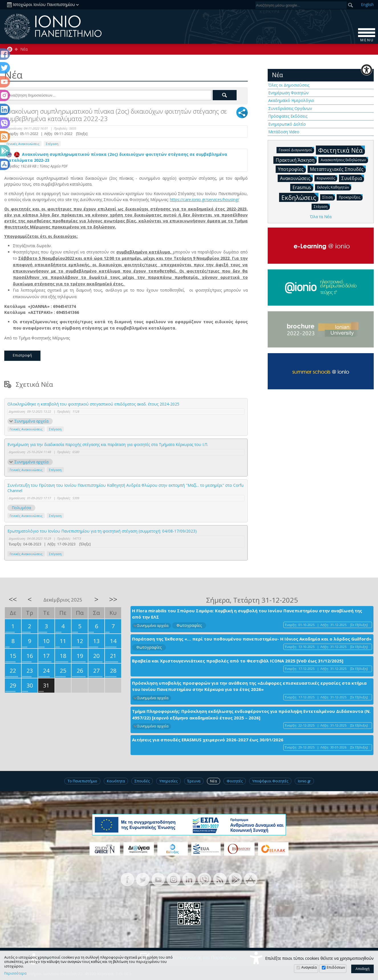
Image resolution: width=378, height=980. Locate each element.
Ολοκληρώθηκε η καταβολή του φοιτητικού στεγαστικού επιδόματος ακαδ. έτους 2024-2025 (93, 404)
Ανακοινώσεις (296, 178)
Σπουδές (142, 781)
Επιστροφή (22, 355)
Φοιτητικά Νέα (342, 150)
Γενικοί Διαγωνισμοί (296, 150)
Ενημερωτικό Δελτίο (287, 124)
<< (13, 599)
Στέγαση (52, 144)
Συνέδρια (353, 178)
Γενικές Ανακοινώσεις (23, 144)
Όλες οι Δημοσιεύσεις (289, 85)
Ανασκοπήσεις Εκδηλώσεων (344, 160)
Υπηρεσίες (168, 781)
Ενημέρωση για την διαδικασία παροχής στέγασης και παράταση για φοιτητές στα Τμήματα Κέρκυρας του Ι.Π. (108, 444)
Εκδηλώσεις (300, 197)
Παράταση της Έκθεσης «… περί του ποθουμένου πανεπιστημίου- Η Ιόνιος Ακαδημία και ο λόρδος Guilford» (252, 639)
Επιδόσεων (336, 967)
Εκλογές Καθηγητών (334, 187)
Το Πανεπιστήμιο (82, 781)
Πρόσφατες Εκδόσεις (288, 116)
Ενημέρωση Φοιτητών (288, 93)
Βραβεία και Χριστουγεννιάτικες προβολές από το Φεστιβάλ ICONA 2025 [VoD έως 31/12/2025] (238, 661)
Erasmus (303, 187)
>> (113, 599)
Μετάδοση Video (284, 132)
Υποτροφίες (292, 169)
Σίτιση (329, 197)
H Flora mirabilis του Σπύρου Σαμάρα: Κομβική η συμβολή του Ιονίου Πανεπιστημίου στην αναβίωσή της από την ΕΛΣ (247, 614)
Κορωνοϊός (327, 178)
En (367, 4)
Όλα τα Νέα (321, 217)
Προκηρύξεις (351, 197)
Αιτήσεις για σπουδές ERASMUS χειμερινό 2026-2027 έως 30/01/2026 (208, 740)
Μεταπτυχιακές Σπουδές (338, 169)
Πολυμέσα (21, 508)
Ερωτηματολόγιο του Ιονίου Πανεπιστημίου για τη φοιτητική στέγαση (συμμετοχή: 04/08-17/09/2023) (102, 531)
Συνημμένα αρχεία (31, 421)
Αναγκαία (309, 967)
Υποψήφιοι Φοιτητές (270, 781)
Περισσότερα (15, 973)
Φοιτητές (235, 781)
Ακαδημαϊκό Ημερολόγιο (291, 100)
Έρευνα (194, 781)
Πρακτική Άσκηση (296, 160)
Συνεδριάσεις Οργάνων (290, 108)
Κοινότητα (116, 781)
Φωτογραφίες (189, 625)
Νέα (24, 49)
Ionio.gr (304, 781)
